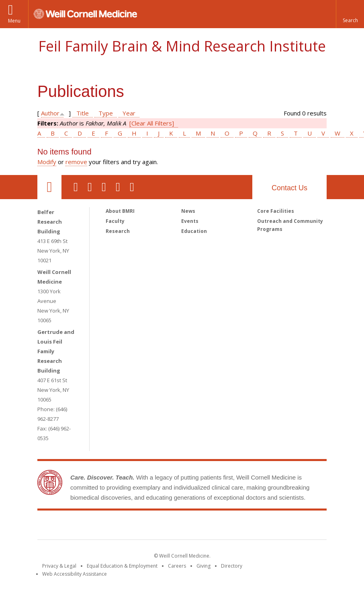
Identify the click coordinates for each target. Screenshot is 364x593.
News (188, 211)
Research (118, 231)
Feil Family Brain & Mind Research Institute (182, 46)
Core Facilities (276, 211)
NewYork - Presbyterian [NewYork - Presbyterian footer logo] (249, 527)
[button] (350, 14)
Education (194, 231)
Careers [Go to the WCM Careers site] (177, 566)
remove (76, 162)
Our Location (49, 187)
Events (190, 221)
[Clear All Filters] (152, 123)
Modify (47, 162)
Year (129, 113)
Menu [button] (14, 21)
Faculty (115, 221)
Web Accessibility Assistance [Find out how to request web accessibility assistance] (75, 574)
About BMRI (120, 211)
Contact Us (289, 188)
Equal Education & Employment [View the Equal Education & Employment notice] (122, 566)
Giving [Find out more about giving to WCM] (203, 566)
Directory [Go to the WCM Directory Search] (232, 566)
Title (83, 113)
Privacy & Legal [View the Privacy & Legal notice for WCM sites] (59, 566)
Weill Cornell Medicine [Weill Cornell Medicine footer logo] (123, 527)
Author (50, 113)
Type (106, 113)
